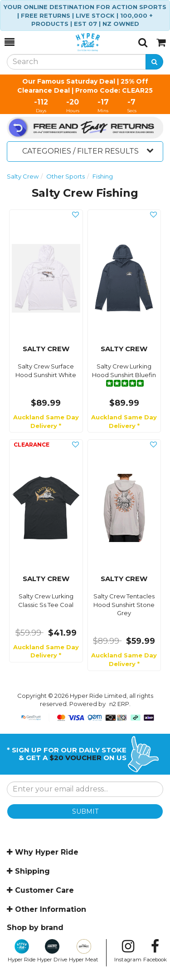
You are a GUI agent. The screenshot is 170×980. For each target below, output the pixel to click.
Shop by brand (35, 928)
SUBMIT (85, 811)
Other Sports (66, 176)
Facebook (155, 951)
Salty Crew (23, 176)
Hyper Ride (22, 951)
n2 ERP (119, 704)
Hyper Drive (52, 951)
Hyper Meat (84, 951)
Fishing (103, 176)
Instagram (128, 951)
